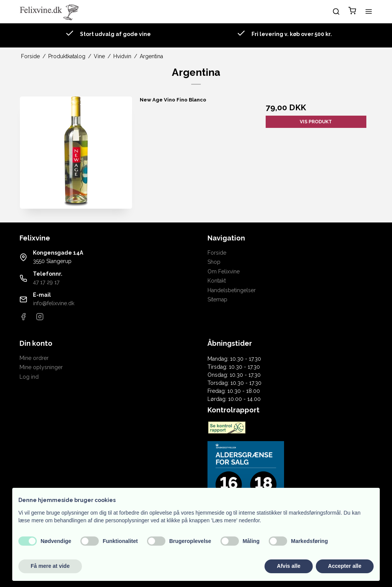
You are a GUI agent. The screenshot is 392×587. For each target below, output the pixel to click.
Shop (214, 262)
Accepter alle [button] (345, 566)
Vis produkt (316, 122)
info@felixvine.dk (54, 303)
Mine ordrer (34, 358)
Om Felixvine (224, 271)
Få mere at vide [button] (50, 566)
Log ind (29, 377)
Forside (217, 253)
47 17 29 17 (46, 282)
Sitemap (217, 299)
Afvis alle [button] (288, 566)
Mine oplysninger (41, 367)
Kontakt (217, 281)
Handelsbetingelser (232, 290)
